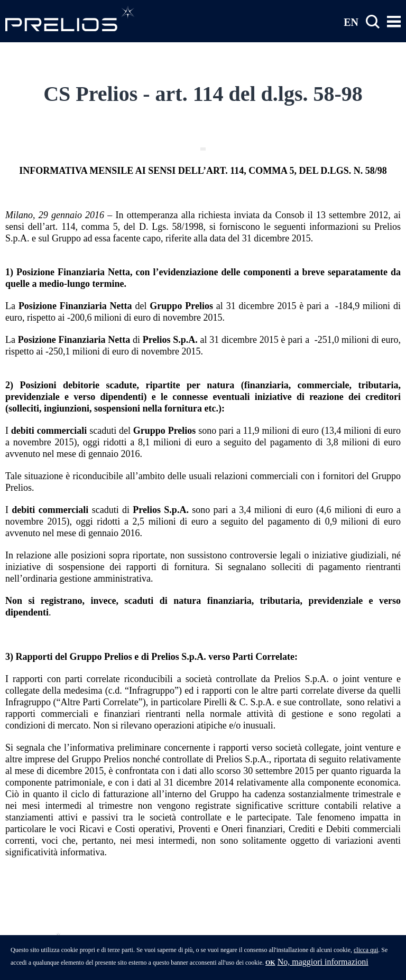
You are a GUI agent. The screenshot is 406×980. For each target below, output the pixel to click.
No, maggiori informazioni (323, 965)
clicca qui (366, 954)
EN (351, 22)
